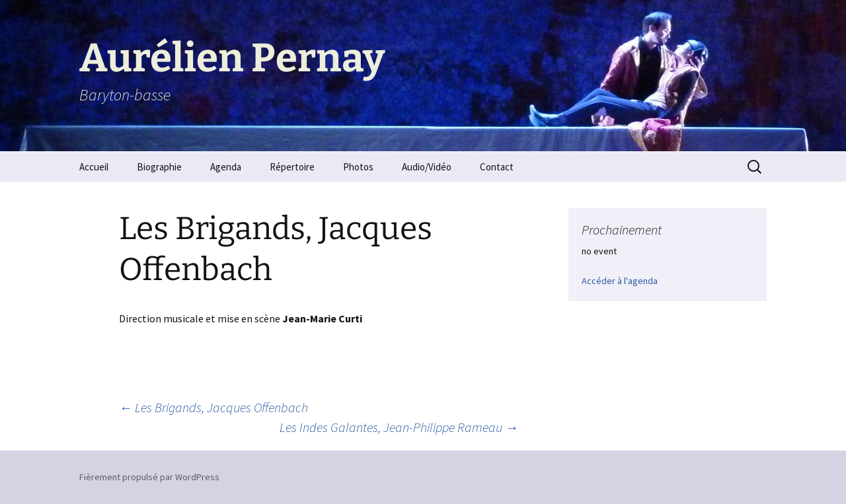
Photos (358, 167)
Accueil (94, 167)
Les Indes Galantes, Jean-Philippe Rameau (399, 427)
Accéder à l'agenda (620, 281)
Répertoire (292, 167)
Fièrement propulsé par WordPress (149, 477)
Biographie (159, 167)
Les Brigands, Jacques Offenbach (213, 407)
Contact (497, 167)
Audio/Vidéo (427, 167)
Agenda (226, 167)
